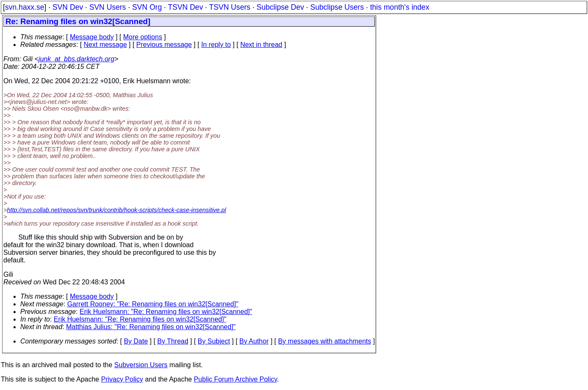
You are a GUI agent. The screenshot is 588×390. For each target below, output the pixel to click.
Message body (92, 37)
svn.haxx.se (25, 7)
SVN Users (107, 7)
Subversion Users (141, 365)
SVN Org (147, 7)
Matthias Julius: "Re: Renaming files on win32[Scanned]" (151, 327)
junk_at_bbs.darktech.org (76, 59)
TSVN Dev (186, 7)
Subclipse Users (337, 7)
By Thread (173, 341)
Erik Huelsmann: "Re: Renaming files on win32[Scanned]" (166, 312)
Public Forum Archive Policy (235, 379)
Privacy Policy (122, 379)
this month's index (400, 7)
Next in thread (261, 45)
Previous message (164, 45)
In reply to (216, 45)
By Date (136, 341)
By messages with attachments (325, 341)
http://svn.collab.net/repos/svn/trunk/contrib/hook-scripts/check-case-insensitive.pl (116, 210)
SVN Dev (68, 7)
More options (143, 37)
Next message (105, 45)
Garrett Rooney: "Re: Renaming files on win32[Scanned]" (153, 304)
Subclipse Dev (280, 7)
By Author (254, 341)
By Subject (214, 341)
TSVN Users (230, 7)
